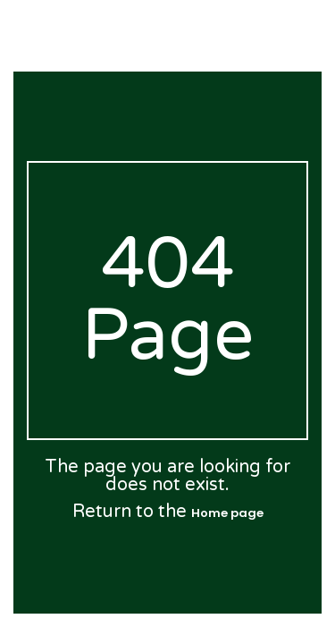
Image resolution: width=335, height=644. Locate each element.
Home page (227, 513)
